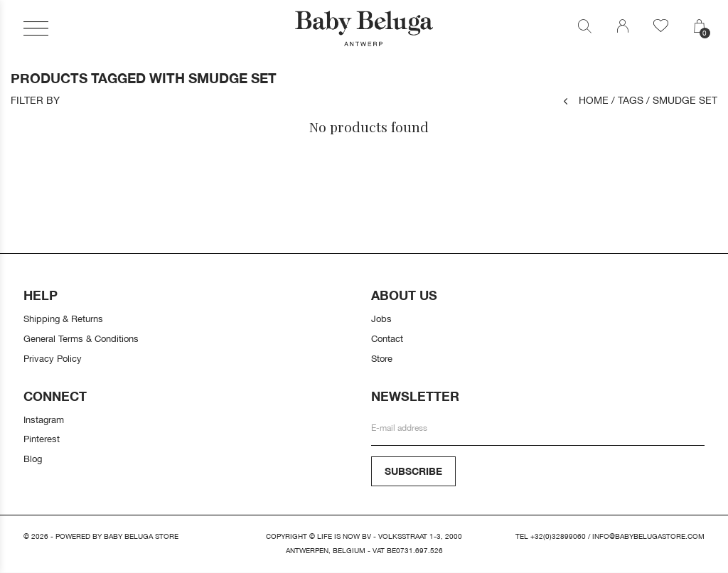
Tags (627, 100)
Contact (387, 338)
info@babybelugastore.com (648, 536)
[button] (36, 28)
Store (382, 358)
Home (586, 100)
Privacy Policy (53, 358)
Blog (33, 459)
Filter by (35, 100)
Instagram (44, 419)
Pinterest (42, 439)
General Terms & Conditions (81, 338)
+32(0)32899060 (558, 536)
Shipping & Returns (63, 318)
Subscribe (413, 471)
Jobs (381, 318)
